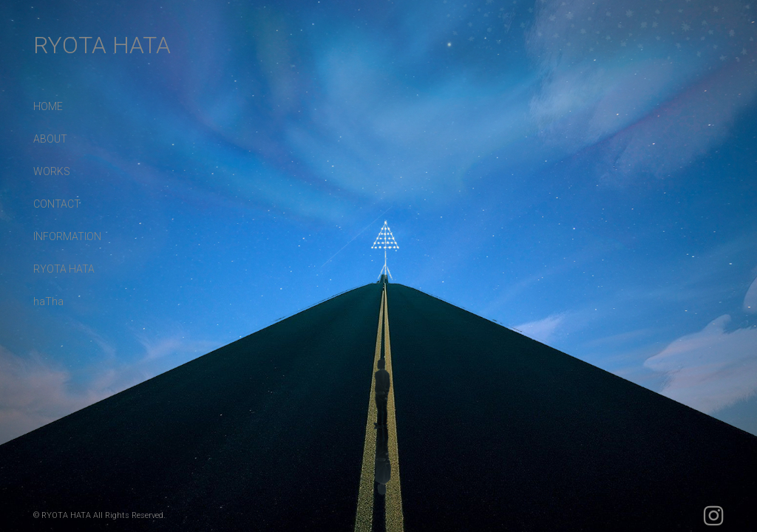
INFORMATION (67, 236)
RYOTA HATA (102, 45)
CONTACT (57, 204)
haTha (48, 301)
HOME (48, 106)
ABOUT (50, 139)
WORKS (52, 171)
